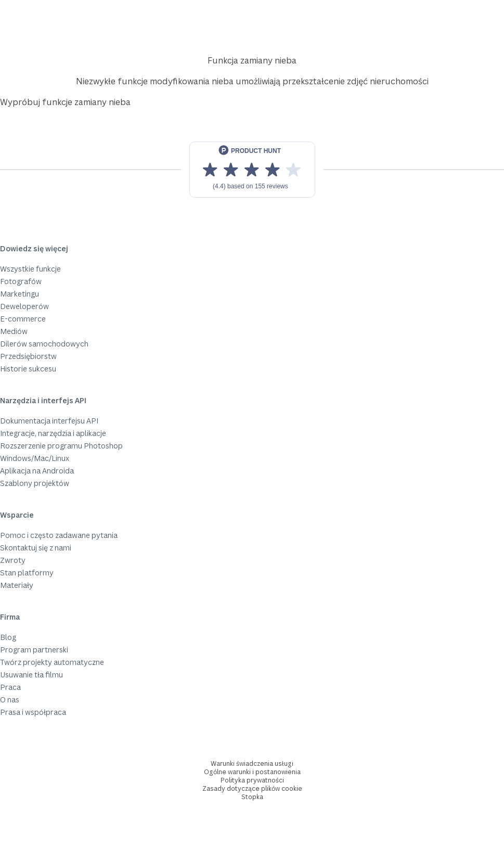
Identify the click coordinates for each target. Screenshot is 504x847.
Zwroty (13, 560)
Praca (10, 687)
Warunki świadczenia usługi (252, 763)
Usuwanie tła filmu (31, 675)
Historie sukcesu (28, 369)
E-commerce (23, 319)
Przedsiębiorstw (28, 356)
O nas (10, 700)
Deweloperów (24, 306)
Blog (8, 637)
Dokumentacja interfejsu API (49, 421)
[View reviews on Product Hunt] (252, 170)
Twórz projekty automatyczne (52, 662)
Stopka (252, 797)
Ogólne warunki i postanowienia (252, 772)
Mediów (14, 331)
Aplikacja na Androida (37, 471)
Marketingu (20, 294)
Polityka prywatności (252, 780)
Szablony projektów (35, 483)
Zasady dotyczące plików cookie (252, 788)
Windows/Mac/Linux (35, 458)
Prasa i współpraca (33, 712)
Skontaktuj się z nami (36, 548)
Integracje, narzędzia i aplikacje (53, 433)
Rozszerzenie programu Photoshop (61, 446)
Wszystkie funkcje (30, 269)
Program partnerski (34, 650)
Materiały (17, 585)
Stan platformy (27, 573)
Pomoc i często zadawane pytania (59, 535)
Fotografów (21, 281)
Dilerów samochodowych (44, 344)
